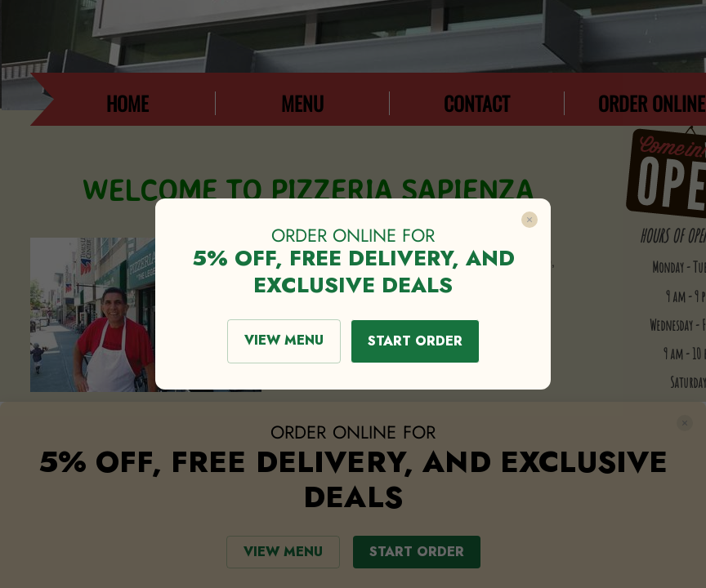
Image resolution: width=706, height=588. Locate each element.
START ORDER (415, 341)
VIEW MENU (284, 340)
